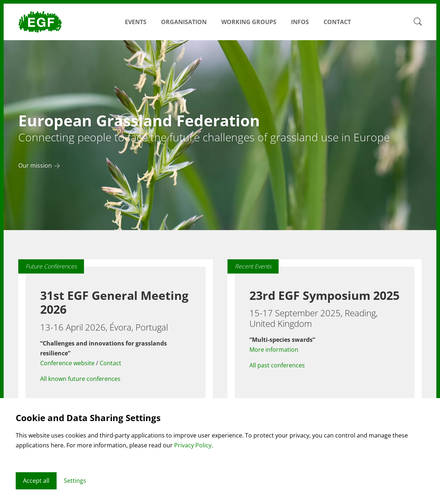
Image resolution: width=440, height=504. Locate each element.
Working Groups (249, 22)
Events (136, 22)
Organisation (184, 22)
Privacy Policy (193, 445)
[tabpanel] (220, 135)
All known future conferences (80, 379)
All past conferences (277, 365)
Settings (75, 481)
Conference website (67, 363)
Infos (300, 22)
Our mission (35, 166)
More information (274, 350)
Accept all (36, 481)
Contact (337, 22)
